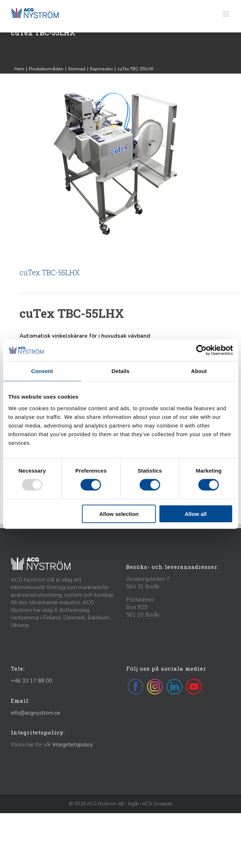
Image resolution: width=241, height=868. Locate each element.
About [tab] (199, 371)
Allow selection (119, 514)
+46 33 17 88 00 (32, 681)
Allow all (196, 514)
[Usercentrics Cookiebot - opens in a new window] (201, 350)
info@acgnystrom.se (36, 713)
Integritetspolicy (73, 745)
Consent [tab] (42, 371)
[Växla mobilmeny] (226, 14)
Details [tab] (121, 371)
